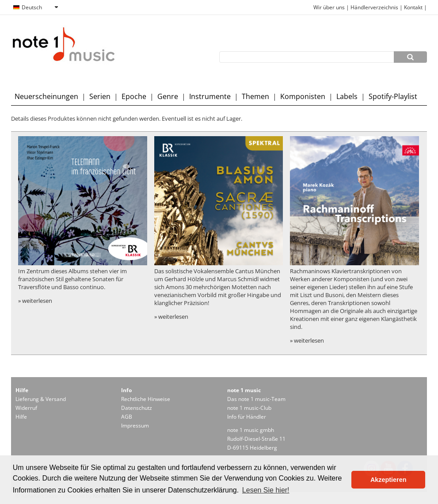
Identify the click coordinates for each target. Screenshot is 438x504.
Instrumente (210, 96)
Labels (347, 96)
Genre (168, 96)
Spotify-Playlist (393, 96)
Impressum (135, 426)
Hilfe (21, 417)
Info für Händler (247, 417)
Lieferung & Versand (41, 399)
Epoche (134, 96)
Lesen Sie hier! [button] (266, 490)
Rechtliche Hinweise (146, 399)
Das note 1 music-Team (256, 399)
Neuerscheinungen (46, 96)
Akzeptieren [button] (388, 480)
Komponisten (303, 96)
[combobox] (35, 8)
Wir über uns (329, 7)
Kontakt (414, 7)
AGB (127, 417)
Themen (255, 96)
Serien (100, 96)
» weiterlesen (35, 301)
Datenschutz (137, 408)
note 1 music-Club (249, 408)
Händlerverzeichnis (374, 7)
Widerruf (26, 408)
